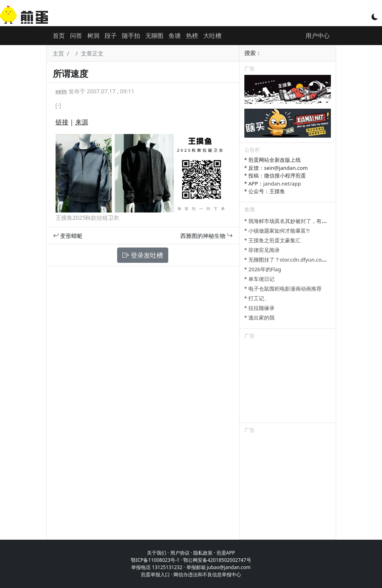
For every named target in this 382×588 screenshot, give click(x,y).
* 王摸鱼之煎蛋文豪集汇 (273, 240)
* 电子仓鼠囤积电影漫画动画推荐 (283, 289)
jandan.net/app (282, 184)
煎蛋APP (226, 553)
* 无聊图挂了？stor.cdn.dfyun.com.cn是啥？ (297, 260)
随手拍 (131, 35)
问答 (76, 35)
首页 (59, 35)
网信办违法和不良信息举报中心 (207, 575)
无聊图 (154, 35)
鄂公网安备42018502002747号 (217, 560)
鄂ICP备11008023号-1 (155, 560)
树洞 (93, 35)
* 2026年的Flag (263, 269)
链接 (62, 122)
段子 (111, 35)
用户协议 (180, 553)
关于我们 (157, 553)
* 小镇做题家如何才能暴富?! (277, 231)
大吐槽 (212, 35)
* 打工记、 (257, 298)
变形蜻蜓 (68, 236)
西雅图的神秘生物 (206, 236)
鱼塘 (175, 35)
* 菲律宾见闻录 (262, 250)
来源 (82, 122)
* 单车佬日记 (260, 279)
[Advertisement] (288, 382)
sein (61, 91)
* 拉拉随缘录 (260, 308)
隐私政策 (203, 553)
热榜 (192, 35)
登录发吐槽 (142, 255)
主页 (58, 53)
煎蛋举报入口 (155, 575)
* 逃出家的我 (260, 318)
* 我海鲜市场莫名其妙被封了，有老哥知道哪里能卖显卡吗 (312, 221)
